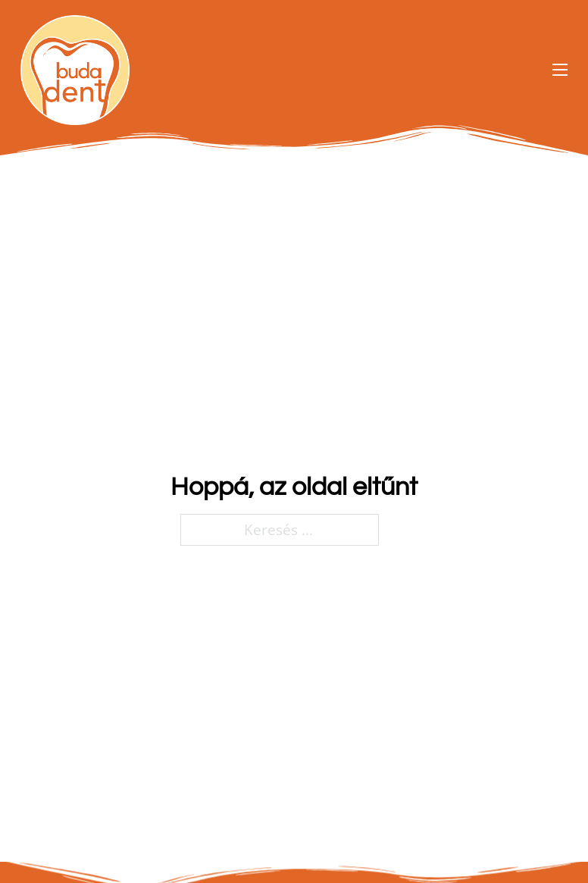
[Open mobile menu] (560, 70)
